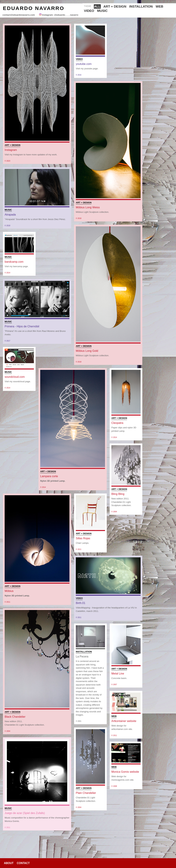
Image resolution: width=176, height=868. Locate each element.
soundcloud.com (15, 377)
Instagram (11, 150)
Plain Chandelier (86, 793)
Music (102, 11)
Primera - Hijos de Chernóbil (22, 326)
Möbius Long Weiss (88, 207)
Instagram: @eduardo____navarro (60, 15)
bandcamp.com (14, 262)
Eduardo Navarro (34, 8)
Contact (23, 863)
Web (159, 6)
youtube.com (84, 64)
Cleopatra (117, 423)
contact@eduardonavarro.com (19, 15)
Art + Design (115, 6)
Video (89, 11)
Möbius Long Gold (87, 351)
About (9, 863)
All (97, 6)
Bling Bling (118, 494)
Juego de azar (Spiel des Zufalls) (25, 813)
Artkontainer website (124, 721)
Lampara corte (49, 476)
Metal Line (118, 674)
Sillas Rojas (83, 538)
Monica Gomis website (125, 772)
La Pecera (82, 657)
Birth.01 (81, 603)
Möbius (9, 591)
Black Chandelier (15, 717)
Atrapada (10, 215)
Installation (141, 6)
